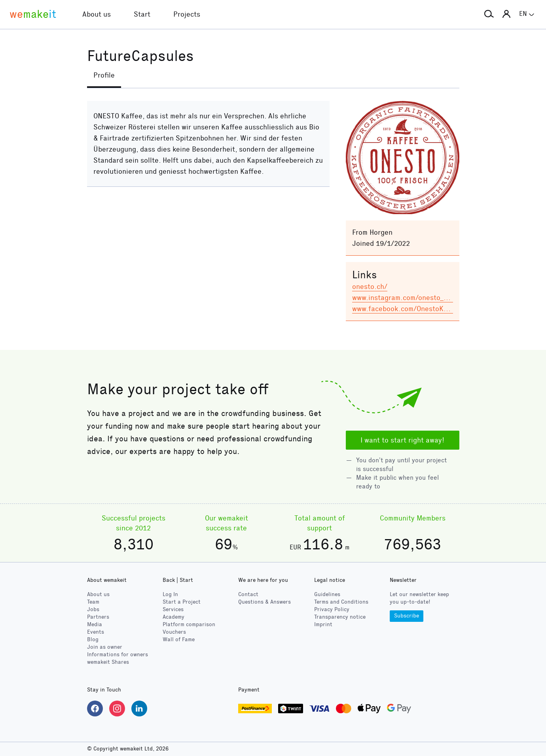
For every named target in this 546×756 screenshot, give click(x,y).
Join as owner (105, 647)
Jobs (93, 609)
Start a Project (182, 602)
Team (93, 602)
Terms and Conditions (341, 602)
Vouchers (174, 632)
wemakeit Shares (108, 662)
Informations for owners (118, 654)
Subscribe (407, 616)
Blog (93, 639)
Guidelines (327, 594)
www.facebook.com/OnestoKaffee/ (408, 309)
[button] (489, 14)
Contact (248, 594)
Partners (98, 617)
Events (96, 632)
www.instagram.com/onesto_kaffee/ (410, 298)
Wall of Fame (179, 639)
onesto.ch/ (370, 287)
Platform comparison (189, 624)
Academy (173, 617)
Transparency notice (340, 617)
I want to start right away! (402, 440)
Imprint (323, 624)
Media (95, 624)
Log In (170, 594)
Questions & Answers (264, 602)
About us (98, 594)
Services (173, 609)
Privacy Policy (332, 609)
